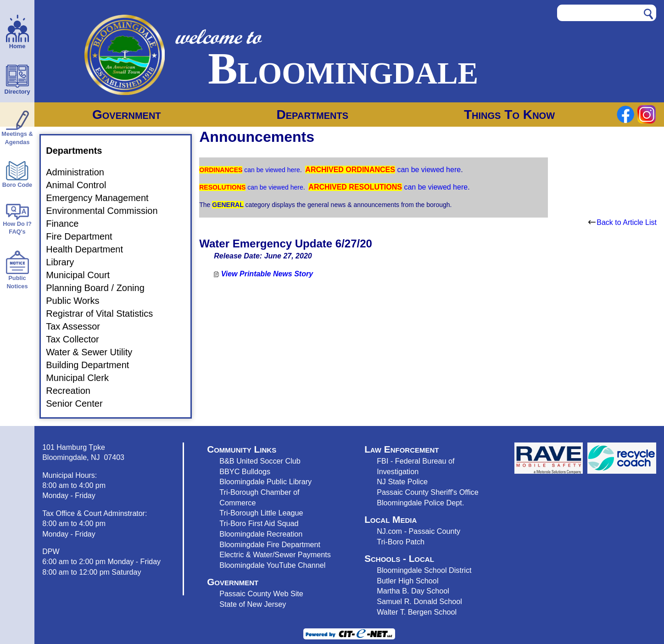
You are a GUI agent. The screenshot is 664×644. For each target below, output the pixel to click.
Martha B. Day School (413, 591)
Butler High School (407, 581)
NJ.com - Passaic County (418, 531)
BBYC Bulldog (243, 471)
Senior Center (80, 403)
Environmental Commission (107, 211)
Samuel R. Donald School (419, 601)
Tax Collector (78, 339)
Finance (68, 224)
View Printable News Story (263, 274)
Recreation (74, 391)
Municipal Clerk (83, 378)
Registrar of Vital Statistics (105, 314)
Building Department (93, 365)
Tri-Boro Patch (401, 542)
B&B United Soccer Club (260, 461)
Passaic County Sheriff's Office (428, 492)
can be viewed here (271, 170)
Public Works (78, 301)
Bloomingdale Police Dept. (420, 503)
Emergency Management (103, 198)
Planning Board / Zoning (101, 288)
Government (127, 115)
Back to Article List (622, 222)
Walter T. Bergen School (417, 612)
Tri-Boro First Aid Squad (259, 523)
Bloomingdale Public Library (265, 482)
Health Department (90, 249)
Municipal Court (83, 275)
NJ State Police (402, 482)
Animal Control (81, 185)
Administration (81, 172)
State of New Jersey (253, 604)
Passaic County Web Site (261, 594)
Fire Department (85, 236)
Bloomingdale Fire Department (270, 544)
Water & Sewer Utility (95, 352)
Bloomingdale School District (424, 570)
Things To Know (509, 115)
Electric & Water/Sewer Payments (275, 554)
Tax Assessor (78, 326)
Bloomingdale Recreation (261, 534)
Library (65, 262)
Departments (312, 115)
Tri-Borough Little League (261, 513)
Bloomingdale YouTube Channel (272, 565)
